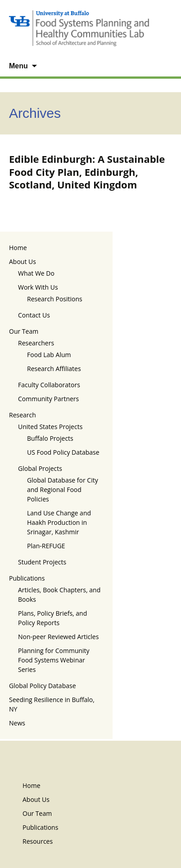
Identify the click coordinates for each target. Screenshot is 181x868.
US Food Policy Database (63, 452)
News (17, 723)
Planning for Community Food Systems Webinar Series (54, 660)
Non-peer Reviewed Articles (58, 637)
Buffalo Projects (50, 438)
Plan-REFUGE (46, 546)
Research (23, 415)
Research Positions (55, 299)
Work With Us (38, 287)
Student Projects (42, 562)
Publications (27, 578)
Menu (18, 66)
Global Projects (40, 468)
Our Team (24, 331)
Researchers (36, 343)
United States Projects (50, 427)
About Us (23, 262)
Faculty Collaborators (49, 385)
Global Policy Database (43, 686)
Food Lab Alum (49, 355)
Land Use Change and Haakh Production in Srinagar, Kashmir (59, 522)
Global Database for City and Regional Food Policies (63, 490)
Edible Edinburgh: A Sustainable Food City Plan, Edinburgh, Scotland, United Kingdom (87, 172)
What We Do (36, 273)
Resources (38, 841)
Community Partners (48, 399)
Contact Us (34, 315)
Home (18, 248)
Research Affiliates (54, 369)
